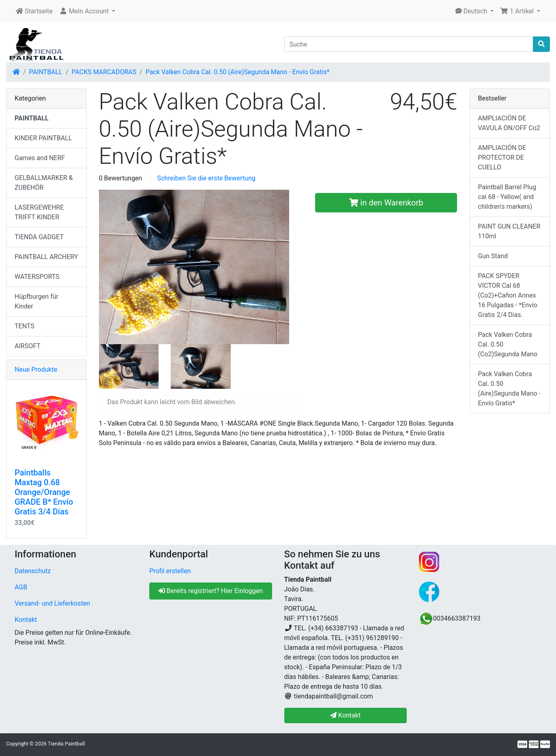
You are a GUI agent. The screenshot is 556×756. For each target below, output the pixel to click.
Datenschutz (33, 571)
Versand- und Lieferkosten (52, 603)
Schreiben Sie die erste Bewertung (206, 178)
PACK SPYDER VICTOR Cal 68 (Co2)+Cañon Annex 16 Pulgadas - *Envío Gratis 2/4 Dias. (508, 295)
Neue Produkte (36, 369)
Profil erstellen (170, 571)
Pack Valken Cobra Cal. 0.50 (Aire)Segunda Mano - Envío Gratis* (238, 72)
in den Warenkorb (386, 203)
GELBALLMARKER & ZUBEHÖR (44, 183)
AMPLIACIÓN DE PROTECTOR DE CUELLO (502, 157)
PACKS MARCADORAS (104, 72)
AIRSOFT (28, 346)
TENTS (25, 326)
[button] (87, 11)
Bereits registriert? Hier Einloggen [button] (211, 591)
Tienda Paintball (67, 744)
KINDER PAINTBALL (43, 138)
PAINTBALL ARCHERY (46, 257)
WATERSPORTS (37, 277)
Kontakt (26, 620)
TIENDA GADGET (39, 237)
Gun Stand (493, 256)
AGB (21, 587)
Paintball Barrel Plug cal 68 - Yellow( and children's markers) (507, 197)
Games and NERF (40, 158)
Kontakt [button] (345, 715)
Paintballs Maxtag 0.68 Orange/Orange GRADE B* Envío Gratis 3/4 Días (44, 492)
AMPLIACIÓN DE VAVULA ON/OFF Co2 (509, 123)
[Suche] (409, 44)
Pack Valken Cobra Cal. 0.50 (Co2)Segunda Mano (508, 344)
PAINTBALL (46, 72)
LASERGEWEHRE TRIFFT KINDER (39, 212)
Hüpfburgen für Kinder (36, 301)
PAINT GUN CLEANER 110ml (509, 231)
